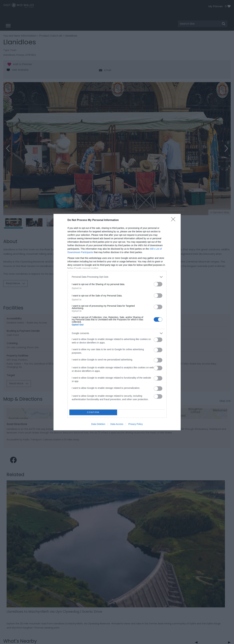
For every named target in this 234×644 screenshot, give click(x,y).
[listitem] (117, 277)
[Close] (174, 220)
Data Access (117, 424)
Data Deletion (98, 424)
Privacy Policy (135, 424)
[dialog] (117, 322)
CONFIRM (93, 412)
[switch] (158, 284)
